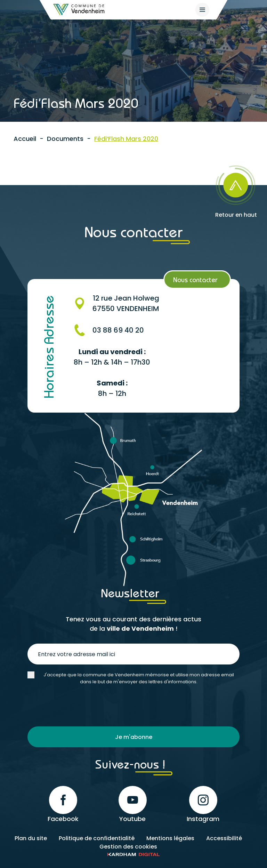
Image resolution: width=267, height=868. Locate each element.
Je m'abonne (134, 737)
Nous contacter (195, 280)
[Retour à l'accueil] (79, 10)
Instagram (203, 805)
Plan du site (31, 838)
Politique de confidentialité (97, 838)
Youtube (133, 805)
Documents (65, 139)
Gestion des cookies (128, 847)
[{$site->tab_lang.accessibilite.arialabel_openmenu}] (202, 10)
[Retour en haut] (236, 189)
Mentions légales (170, 838)
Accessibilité (224, 838)
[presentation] (80, 706)
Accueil (25, 139)
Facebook (63, 805)
